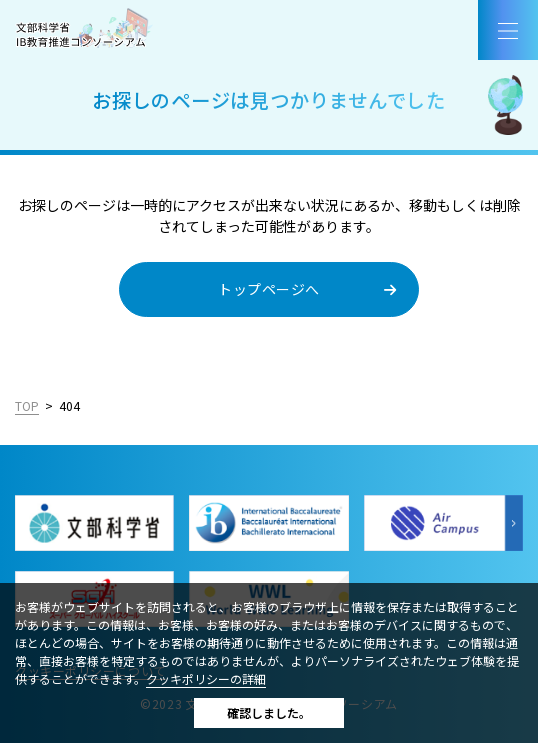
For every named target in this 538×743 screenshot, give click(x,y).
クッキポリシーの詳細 (206, 678)
